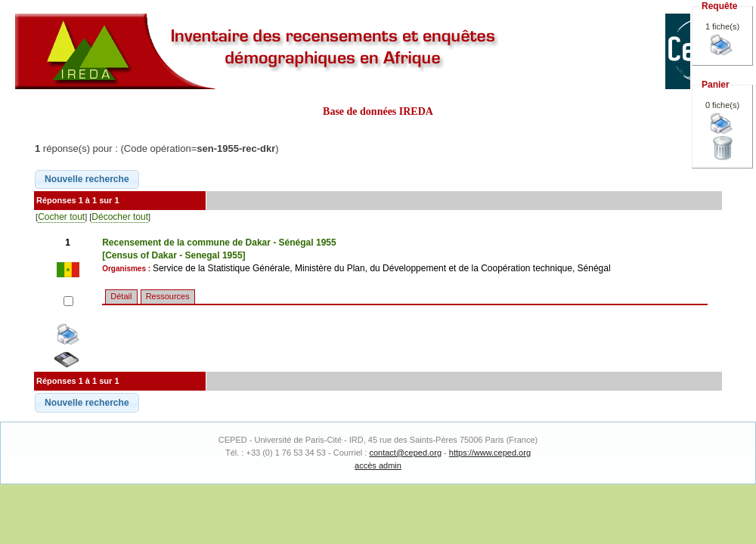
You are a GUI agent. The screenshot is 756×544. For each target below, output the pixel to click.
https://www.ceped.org (490, 453)
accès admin (378, 465)
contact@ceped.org (405, 453)
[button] (87, 180)
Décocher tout (120, 217)
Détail (121, 296)
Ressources (168, 296)
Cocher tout (61, 217)
